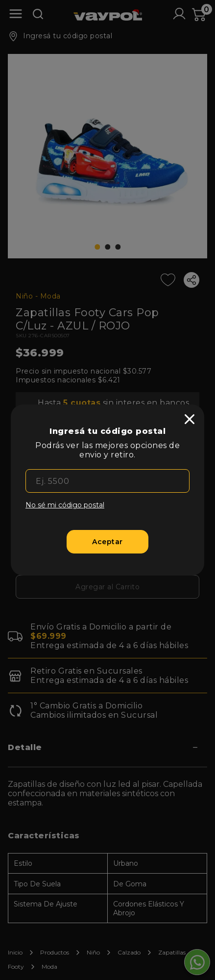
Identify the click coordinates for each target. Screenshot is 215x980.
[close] (190, 419)
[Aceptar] (108, 542)
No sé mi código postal (65, 505)
